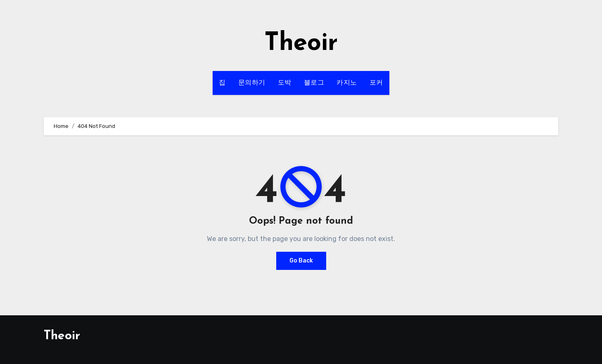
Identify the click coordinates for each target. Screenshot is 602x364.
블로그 (314, 83)
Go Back (301, 261)
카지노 (347, 83)
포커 (376, 83)
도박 (285, 83)
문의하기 (252, 83)
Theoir (301, 44)
